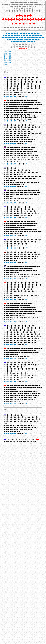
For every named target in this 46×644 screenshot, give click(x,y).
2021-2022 (7, 60)
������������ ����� (15, 37)
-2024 (9, 62)
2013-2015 (7, 54)
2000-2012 (7, 52)
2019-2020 (7, 58)
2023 (6, 62)
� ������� (12, 33)
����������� (11, 35)
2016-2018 (7, 56)
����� (31, 41)
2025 (6, 64)
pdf (26, 96)
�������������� (32, 35)
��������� (10, 96)
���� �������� (30, 33)
